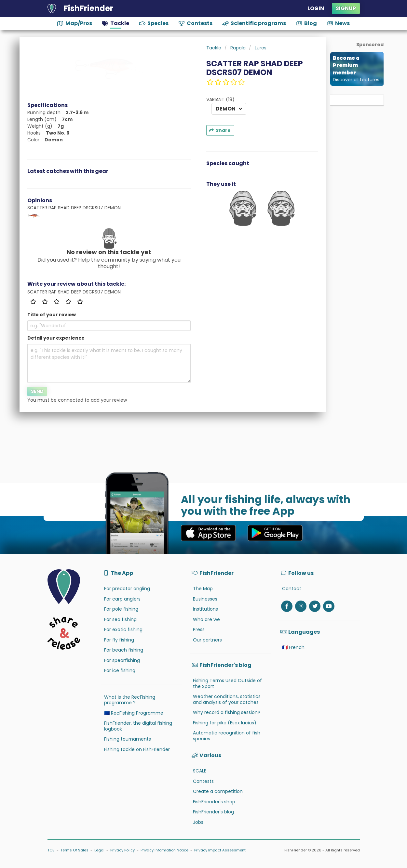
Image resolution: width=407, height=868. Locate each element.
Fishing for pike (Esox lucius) (225, 723)
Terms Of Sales (75, 850)
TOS (51, 850)
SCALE (200, 771)
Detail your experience (56, 338)
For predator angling (127, 589)
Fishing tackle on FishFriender (137, 749)
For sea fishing (120, 619)
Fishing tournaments (128, 739)
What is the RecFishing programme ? (130, 700)
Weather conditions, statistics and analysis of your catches (227, 699)
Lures (261, 48)
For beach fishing (124, 650)
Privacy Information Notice (164, 850)
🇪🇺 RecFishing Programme (134, 713)
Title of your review (52, 315)
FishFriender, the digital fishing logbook (138, 726)
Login (316, 8)
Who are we (206, 619)
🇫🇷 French (293, 647)
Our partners (207, 640)
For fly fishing (119, 640)
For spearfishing (122, 660)
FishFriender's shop (214, 802)
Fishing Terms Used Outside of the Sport (227, 683)
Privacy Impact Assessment (220, 850)
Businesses (205, 599)
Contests (203, 781)
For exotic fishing (123, 629)
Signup (346, 8)
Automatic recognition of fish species (227, 736)
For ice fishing (120, 670)
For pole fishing (121, 609)
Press (199, 629)
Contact (292, 589)
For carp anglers (122, 599)
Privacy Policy (122, 850)
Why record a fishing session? (227, 712)
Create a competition (218, 791)
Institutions (205, 609)
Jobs (198, 822)
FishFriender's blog (213, 812)
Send (37, 391)
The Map (203, 589)
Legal (99, 850)
